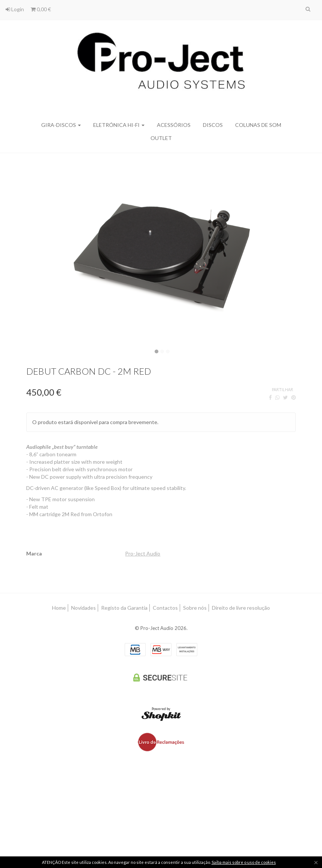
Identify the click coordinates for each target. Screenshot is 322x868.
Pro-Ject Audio (143, 553)
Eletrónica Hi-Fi (119, 125)
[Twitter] (285, 397)
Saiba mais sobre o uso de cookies (244, 862)
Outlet (161, 138)
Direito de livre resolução (241, 608)
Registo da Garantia (124, 608)
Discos (213, 125)
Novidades (83, 608)
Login (15, 9)
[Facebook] (270, 397)
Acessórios (174, 125)
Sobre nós (195, 608)
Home (59, 608)
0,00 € (41, 9)
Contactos (165, 608)
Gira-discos (61, 125)
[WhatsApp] (277, 397)
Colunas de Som (258, 125)
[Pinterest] (294, 397)
